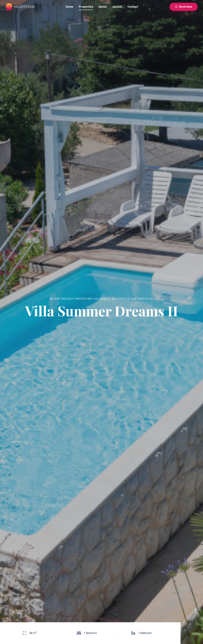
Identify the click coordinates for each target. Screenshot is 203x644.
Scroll (196, 615)
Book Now (184, 7)
